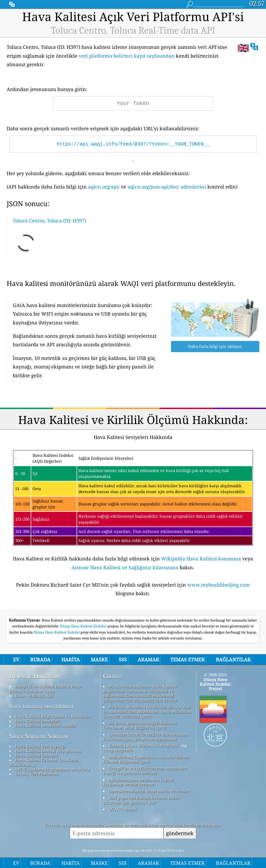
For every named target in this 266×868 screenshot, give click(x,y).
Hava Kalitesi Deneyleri (37, 721)
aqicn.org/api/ (104, 187)
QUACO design (122, 809)
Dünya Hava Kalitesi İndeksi (57, 632)
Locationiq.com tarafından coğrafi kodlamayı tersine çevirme (138, 782)
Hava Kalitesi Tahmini (36, 755)
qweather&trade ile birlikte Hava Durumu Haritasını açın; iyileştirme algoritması (146, 737)
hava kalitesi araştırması (41, 706)
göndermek (180, 833)
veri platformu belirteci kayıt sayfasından (127, 56)
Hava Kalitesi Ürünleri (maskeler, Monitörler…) (44, 762)
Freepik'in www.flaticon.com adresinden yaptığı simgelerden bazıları (145, 770)
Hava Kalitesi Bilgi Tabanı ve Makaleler (53, 716)
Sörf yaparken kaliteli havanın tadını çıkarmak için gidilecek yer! (141, 800)
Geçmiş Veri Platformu (37, 774)
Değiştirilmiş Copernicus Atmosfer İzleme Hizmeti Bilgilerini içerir (146, 759)
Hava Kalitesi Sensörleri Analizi (45, 725)
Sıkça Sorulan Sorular (39, 736)
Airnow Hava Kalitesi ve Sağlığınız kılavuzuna (125, 567)
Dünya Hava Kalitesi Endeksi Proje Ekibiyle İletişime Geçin (45, 688)
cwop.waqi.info (118, 750)
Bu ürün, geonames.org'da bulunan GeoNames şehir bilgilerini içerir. (140, 725)
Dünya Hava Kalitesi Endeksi (84, 626)
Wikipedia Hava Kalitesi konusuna (201, 559)
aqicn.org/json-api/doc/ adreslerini (167, 187)
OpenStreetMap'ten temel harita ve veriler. (149, 791)
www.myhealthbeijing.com (219, 585)
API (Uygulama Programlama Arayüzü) (52, 769)
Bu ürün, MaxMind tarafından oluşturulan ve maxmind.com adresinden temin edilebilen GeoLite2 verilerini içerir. (147, 711)
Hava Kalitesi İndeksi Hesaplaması (48, 751)
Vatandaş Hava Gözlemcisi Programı (143, 745)
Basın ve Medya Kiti (34, 696)
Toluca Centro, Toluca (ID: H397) (49, 221)
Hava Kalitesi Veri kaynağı (40, 746)
